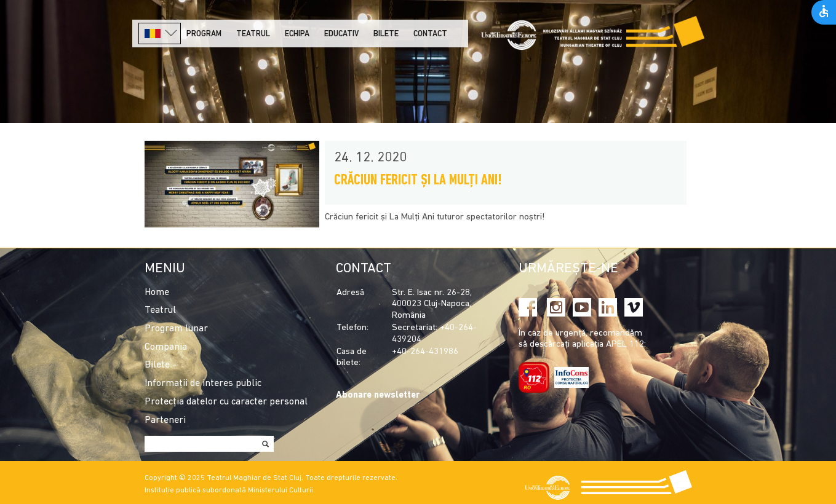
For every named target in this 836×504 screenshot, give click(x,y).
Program (204, 34)
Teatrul (253, 34)
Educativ (341, 34)
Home (157, 293)
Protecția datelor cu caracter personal (226, 402)
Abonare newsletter (378, 396)
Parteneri (165, 420)
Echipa (297, 34)
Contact (430, 34)
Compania (166, 347)
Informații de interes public (203, 384)
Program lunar (176, 329)
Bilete (386, 34)
